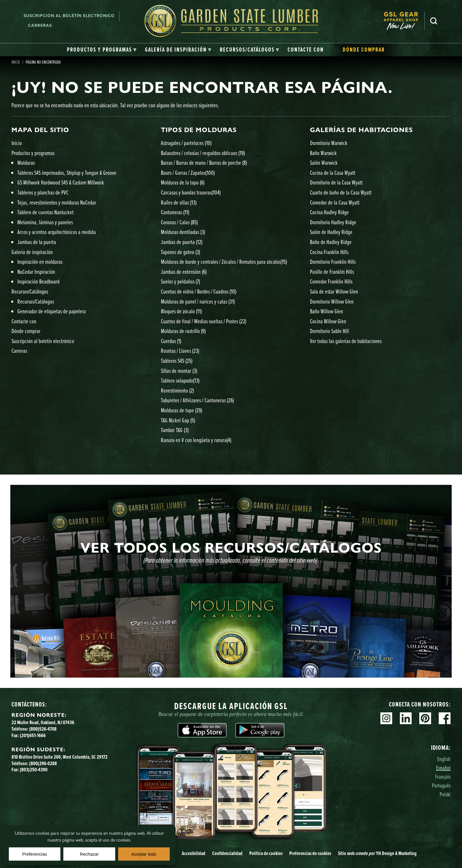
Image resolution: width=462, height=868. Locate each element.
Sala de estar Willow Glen (334, 291)
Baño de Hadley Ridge (331, 242)
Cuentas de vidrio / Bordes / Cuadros (199, 291)
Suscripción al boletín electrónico (69, 16)
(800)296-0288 (43, 763)
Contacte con (24, 321)
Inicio (16, 62)
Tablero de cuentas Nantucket (46, 212)
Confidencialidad (227, 853)
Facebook (445, 718)
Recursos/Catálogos (30, 291)
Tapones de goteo (180, 252)
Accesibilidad (194, 853)
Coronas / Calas (179, 222)
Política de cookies (266, 853)
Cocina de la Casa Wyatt (333, 173)
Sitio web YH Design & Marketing (377, 853)
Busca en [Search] (434, 21)
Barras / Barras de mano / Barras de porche (204, 163)
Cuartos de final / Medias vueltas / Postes (204, 321)
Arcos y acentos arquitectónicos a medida (57, 232)
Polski (445, 794)
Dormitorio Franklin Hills (333, 262)
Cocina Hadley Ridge (329, 212)
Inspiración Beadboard (38, 281)
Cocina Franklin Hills (329, 252)
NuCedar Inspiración (36, 272)
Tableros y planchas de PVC (43, 192)
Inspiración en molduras (40, 262)
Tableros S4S (177, 361)
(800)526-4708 (43, 729)
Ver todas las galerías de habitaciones (346, 341)
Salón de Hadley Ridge (331, 232)
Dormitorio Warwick (329, 143)
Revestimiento (177, 390)
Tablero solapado (180, 380)
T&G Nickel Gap (178, 420)
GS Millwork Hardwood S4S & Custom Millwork (61, 182)
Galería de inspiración (32, 252)
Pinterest (425, 718)
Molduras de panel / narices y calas (198, 301)
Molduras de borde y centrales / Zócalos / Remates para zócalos (224, 262)
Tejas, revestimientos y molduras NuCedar (57, 202)
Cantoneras (175, 212)
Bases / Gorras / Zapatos (188, 173)
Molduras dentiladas (183, 232)
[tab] (102, 50)
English (444, 759)
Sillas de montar (179, 371)
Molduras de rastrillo (183, 331)
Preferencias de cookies (310, 853)
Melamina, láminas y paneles (45, 222)
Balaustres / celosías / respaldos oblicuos (203, 153)
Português (441, 785)
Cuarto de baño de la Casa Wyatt (341, 192)
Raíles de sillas (179, 202)
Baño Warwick (323, 153)
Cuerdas (171, 341)
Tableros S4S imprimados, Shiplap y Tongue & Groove (67, 173)
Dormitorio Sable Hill (329, 331)
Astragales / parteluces (186, 143)
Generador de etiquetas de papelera (52, 311)
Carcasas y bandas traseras (191, 192)
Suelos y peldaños (180, 281)
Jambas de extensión (184, 272)
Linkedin (406, 718)
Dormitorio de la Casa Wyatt (336, 182)
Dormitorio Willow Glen (332, 301)
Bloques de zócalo (181, 311)
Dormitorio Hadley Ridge (333, 222)
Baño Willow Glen (326, 311)
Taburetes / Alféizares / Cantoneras (197, 400)
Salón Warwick (324, 163)
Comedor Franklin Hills (331, 281)
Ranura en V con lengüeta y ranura (196, 440)
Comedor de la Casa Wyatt (335, 202)
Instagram (386, 718)
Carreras (40, 25)
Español (443, 768)
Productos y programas (33, 153)
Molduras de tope (181, 410)
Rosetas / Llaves (180, 351)
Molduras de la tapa (183, 182)
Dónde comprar (26, 331)
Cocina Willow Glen (328, 321)
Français (443, 776)
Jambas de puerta (182, 242)
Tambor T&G (175, 430)
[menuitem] (404, 21)
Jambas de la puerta (37, 242)
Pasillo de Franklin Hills (332, 272)
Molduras (26, 163)
